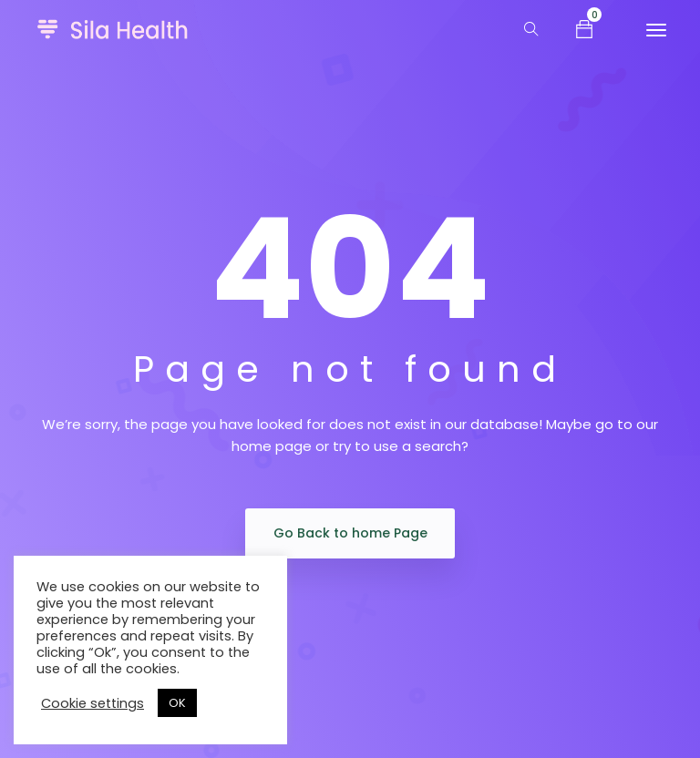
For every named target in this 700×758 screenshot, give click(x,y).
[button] (584, 28)
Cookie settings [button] (93, 703)
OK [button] (177, 703)
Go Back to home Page (350, 533)
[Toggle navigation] (656, 30)
